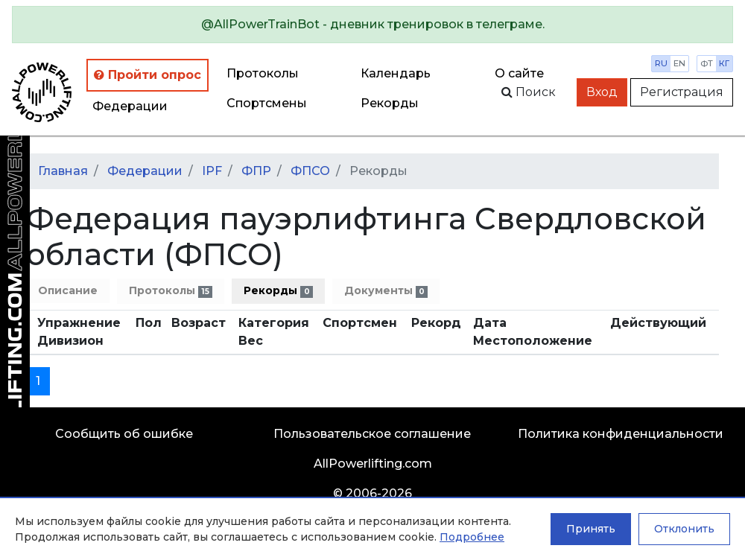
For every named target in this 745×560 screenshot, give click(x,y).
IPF (212, 171)
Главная (63, 171)
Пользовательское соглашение (372, 434)
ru (661, 63)
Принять (591, 529)
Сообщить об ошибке (124, 434)
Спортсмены (267, 103)
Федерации (130, 106)
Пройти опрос (148, 75)
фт (707, 63)
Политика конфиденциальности (621, 434)
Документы (386, 291)
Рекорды (278, 291)
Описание (68, 290)
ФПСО (310, 171)
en (679, 63)
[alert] (372, 25)
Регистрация (682, 92)
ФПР (256, 171)
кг (724, 63)
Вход (602, 92)
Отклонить (684, 529)
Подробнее (472, 537)
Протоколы (263, 73)
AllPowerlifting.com (373, 464)
